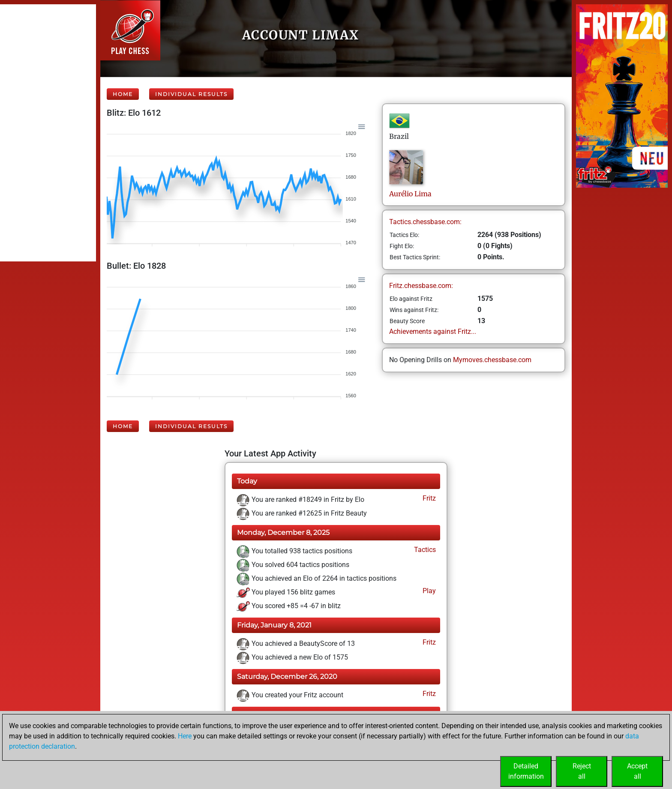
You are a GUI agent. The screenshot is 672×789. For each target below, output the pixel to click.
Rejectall (582, 771)
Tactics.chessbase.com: (425, 222)
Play (428, 591)
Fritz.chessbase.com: (421, 286)
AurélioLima (410, 194)
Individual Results (191, 94)
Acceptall (637, 771)
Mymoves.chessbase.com (492, 360)
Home (123, 94)
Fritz (428, 498)
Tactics (424, 550)
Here (185, 736)
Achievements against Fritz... (433, 331)
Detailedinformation (526, 771)
